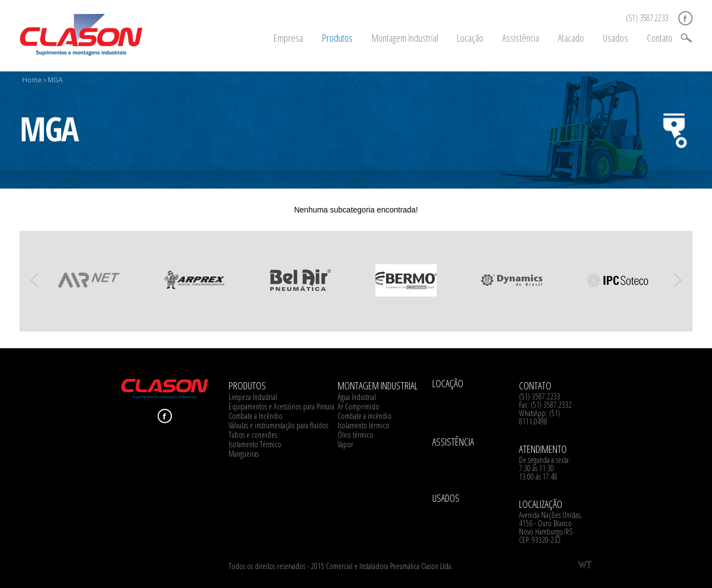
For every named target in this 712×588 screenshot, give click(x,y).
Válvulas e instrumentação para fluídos (278, 425)
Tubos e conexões (253, 435)
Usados (615, 38)
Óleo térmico (355, 435)
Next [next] (677, 280)
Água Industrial (357, 397)
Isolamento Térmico (255, 444)
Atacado (571, 38)
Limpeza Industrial (253, 397)
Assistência (521, 38)
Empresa (288, 38)
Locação (470, 38)
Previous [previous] (35, 280)
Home (32, 80)
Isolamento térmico (364, 425)
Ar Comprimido (359, 406)
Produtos (337, 38)
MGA (55, 80)
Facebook (685, 18)
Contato (660, 38)
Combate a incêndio (365, 416)
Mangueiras (244, 454)
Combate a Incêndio (256, 416)
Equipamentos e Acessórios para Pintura (281, 406)
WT (585, 565)
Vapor (345, 444)
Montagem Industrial (405, 38)
